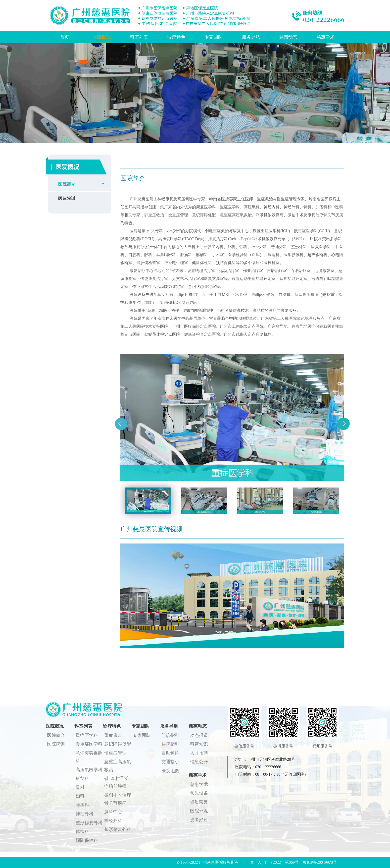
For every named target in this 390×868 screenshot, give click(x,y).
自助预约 (170, 753)
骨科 (80, 787)
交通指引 (170, 762)
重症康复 (113, 735)
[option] (232, 418)
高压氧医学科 (89, 770)
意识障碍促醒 (118, 744)
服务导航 (251, 37)
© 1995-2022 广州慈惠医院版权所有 (210, 862)
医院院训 (67, 198)
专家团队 (214, 37)
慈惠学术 (326, 37)
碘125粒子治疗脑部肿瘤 (117, 782)
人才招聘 (199, 753)
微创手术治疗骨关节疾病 (118, 799)
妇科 (80, 796)
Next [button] (343, 424)
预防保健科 (87, 840)
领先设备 (199, 793)
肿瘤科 (82, 805)
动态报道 (199, 735)
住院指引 (170, 744)
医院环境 (199, 811)
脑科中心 (113, 812)
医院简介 (67, 184)
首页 (64, 37)
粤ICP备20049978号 (320, 862)
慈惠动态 (288, 37)
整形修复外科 (89, 823)
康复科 (82, 778)
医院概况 (102, 37)
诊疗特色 (176, 37)
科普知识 (199, 744)
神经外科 (85, 814)
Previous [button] (121, 424)
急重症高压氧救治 (118, 766)
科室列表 (139, 37)
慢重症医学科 (89, 744)
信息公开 (199, 762)
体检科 (82, 831)
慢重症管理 (115, 753)
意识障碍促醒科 (89, 757)
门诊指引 (170, 735)
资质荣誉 (199, 802)
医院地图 (170, 771)
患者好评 (199, 820)
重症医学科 (87, 735)
